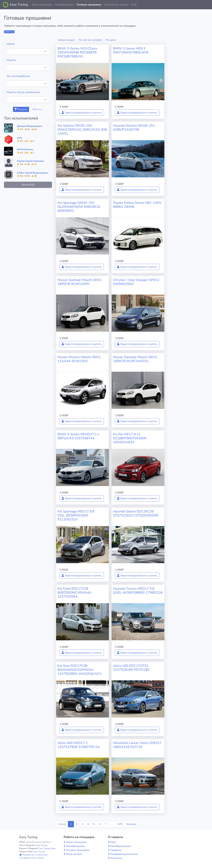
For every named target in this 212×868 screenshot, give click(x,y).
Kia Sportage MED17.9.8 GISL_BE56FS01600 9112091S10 (76, 515)
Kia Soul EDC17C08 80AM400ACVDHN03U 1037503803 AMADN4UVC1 (80, 670)
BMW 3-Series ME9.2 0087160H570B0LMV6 (131, 50)
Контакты (116, 858)
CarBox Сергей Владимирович (33, 173)
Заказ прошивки (42, 5)
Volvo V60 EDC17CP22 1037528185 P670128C (131, 668)
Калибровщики (64, 5)
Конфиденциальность (124, 854)
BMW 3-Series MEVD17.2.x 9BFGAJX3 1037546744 (78, 436)
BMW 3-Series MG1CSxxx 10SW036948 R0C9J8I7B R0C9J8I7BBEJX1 (77, 52)
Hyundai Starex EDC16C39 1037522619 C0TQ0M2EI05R (135, 513)
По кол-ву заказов (90, 40)
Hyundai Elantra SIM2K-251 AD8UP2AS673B (134, 128)
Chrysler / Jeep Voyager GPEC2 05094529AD (136, 282)
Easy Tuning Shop (47, 848)
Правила (116, 850)
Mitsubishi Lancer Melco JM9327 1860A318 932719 (137, 745)
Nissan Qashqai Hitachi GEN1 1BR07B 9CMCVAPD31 (135, 359)
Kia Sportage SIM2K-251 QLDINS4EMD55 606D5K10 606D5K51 (79, 207)
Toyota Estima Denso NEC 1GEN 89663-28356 (137, 205)
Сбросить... (38, 109)
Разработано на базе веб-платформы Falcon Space (34, 856)
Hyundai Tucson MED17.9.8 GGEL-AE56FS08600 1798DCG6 (138, 591)
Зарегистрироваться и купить (82, 113)
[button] (207, 5)
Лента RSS (28, 185)
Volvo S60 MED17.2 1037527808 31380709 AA (79, 745)
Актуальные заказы (116, 5)
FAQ (134, 5)
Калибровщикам (121, 846)
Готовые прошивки (89, 5)
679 (120, 824)
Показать (21, 109)
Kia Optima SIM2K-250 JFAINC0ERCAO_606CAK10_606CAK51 (82, 130)
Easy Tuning (19, 5)
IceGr (20, 138)
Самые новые (66, 40)
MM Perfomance (25, 150)
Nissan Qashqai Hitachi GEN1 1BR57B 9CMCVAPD (80, 282)
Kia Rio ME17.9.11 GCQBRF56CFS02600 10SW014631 (130, 438)
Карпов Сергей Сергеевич (30, 161)
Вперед (131, 824)
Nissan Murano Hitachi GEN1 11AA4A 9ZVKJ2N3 (79, 359)
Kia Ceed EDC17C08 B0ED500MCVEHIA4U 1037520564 (74, 593)
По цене (111, 40)
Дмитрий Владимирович (30, 126)
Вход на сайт (74, 854)
